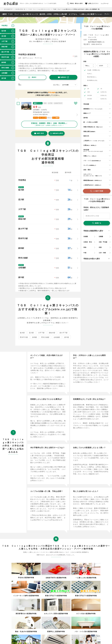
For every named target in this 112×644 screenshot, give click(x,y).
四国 (100, 247)
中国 (85, 253)
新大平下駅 (64, 333)
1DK (89, 92)
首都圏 (86, 237)
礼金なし (90, 74)
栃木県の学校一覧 (20, 9)
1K (101, 89)
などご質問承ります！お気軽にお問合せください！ (49, 124)
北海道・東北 (88, 242)
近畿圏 (101, 237)
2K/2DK (90, 95)
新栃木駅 (52, 333)
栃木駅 (22, 333)
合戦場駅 (57, 337)
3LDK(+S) (103, 99)
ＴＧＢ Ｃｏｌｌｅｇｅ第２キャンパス (39, 9)
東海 (85, 247)
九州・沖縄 (102, 253)
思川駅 (31, 333)
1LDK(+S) (103, 92)
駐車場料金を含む (92, 80)
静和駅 (35, 337)
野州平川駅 (24, 337)
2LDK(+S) (103, 95)
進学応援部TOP (8, 9)
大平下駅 (41, 333)
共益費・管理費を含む (94, 70)
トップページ (105, 4)
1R (88, 89)
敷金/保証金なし (92, 77)
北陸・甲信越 (103, 242)
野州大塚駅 (45, 337)
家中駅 (67, 337)
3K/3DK (90, 99)
